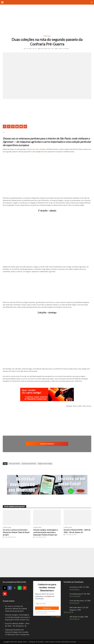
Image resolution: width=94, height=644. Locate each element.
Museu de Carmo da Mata (36, 149)
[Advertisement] (47, 21)
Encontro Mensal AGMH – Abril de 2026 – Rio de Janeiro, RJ (77, 531)
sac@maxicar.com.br (83, 642)
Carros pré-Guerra (14, 464)
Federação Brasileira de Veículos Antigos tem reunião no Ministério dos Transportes (17, 632)
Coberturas (47, 36)
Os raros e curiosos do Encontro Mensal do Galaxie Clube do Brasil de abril (16, 532)
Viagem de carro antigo (45, 464)
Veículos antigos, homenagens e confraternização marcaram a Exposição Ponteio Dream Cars (46, 532)
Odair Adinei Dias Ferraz (47, 49)
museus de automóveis (29, 464)
